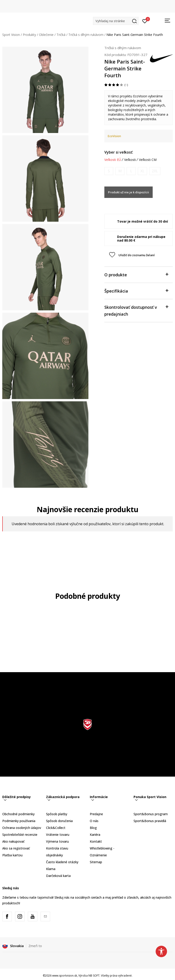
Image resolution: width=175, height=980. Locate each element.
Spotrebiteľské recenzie (20, 835)
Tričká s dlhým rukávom (86, 35)
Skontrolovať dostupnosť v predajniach (136, 310)
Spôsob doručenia (59, 821)
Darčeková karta (58, 876)
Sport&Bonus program (151, 814)
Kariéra (95, 835)
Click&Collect (56, 828)
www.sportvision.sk (65, 976)
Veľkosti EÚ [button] (113, 160)
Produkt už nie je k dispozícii (129, 192)
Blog (93, 828)
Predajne (96, 814)
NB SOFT (94, 976)
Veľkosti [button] (130, 160)
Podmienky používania (19, 821)
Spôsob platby (57, 814)
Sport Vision (11, 35)
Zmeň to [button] (35, 946)
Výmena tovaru (57, 841)
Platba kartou (12, 855)
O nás (94, 821)
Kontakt (96, 841)
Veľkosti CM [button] (148, 160)
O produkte (136, 274)
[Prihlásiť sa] (145, 21)
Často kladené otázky (62, 862)
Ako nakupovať (13, 841)
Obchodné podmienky (18, 814)
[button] (116, 21)
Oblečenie (46, 35)
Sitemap (96, 862)
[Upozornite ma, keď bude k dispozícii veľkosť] (109, 171)
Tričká (61, 35)
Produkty (29, 35)
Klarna (51, 869)
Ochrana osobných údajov (22, 828)
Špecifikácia (136, 291)
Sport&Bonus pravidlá (150, 821)
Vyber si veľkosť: (119, 152)
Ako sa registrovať (16, 848)
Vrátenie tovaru (58, 835)
